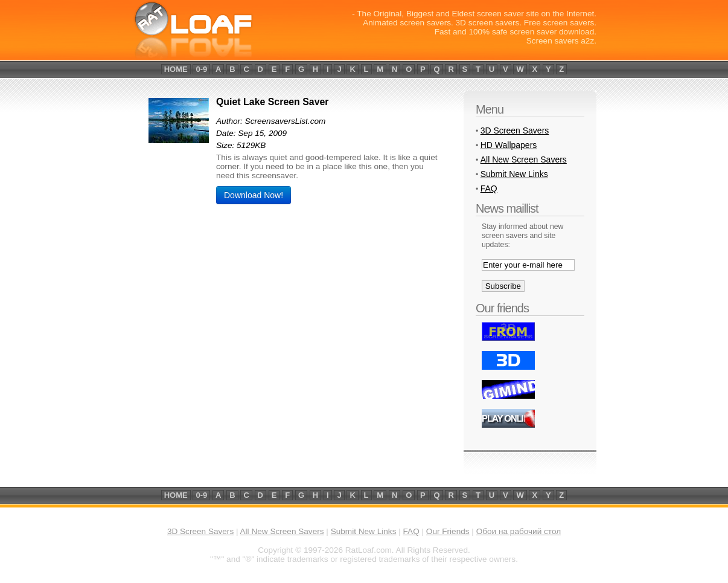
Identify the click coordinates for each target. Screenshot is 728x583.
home (176, 69)
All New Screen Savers (524, 159)
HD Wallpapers (509, 145)
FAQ (489, 188)
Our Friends (448, 531)
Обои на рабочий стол (519, 531)
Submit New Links (514, 174)
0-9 (201, 69)
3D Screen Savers (515, 130)
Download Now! (254, 195)
